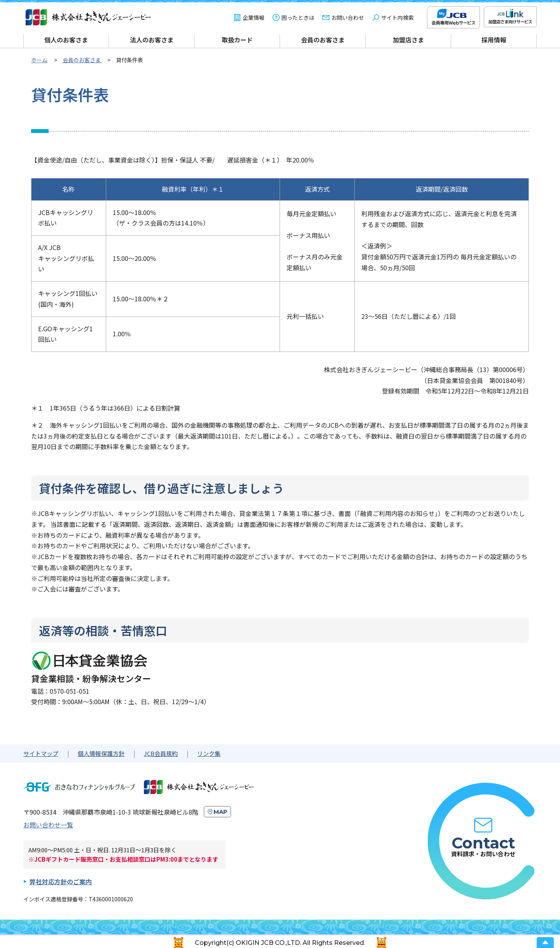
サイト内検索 (397, 17)
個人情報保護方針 (101, 753)
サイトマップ (41, 753)
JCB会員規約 (161, 753)
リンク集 (209, 753)
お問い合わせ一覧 (48, 825)
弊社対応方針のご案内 (61, 882)
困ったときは (298, 17)
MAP (220, 812)
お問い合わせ (348, 17)
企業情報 (254, 17)
